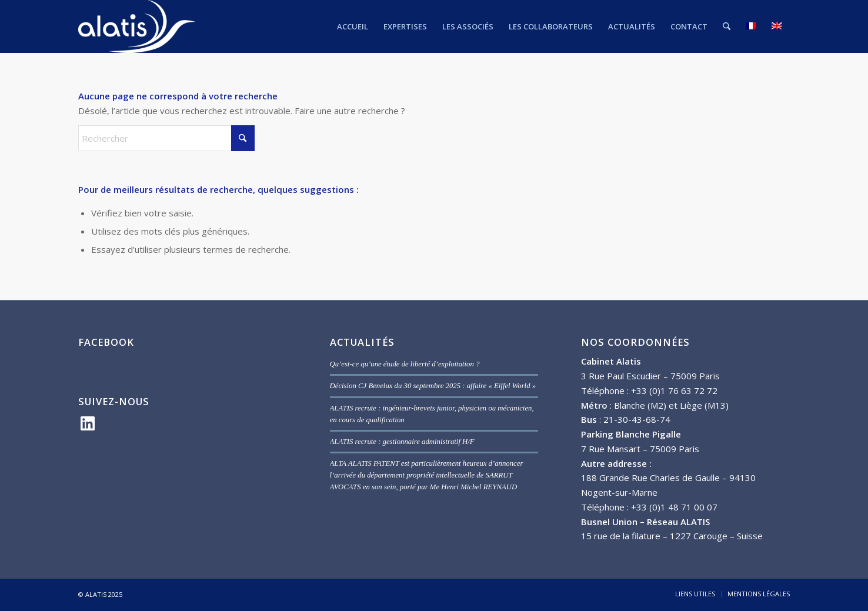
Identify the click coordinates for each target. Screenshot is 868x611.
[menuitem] (353, 26)
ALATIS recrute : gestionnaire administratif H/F (402, 442)
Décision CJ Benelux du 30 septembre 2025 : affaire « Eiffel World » (433, 386)
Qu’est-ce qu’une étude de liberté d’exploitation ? (405, 364)
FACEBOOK (106, 342)
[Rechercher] (727, 26)
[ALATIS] (137, 26)
